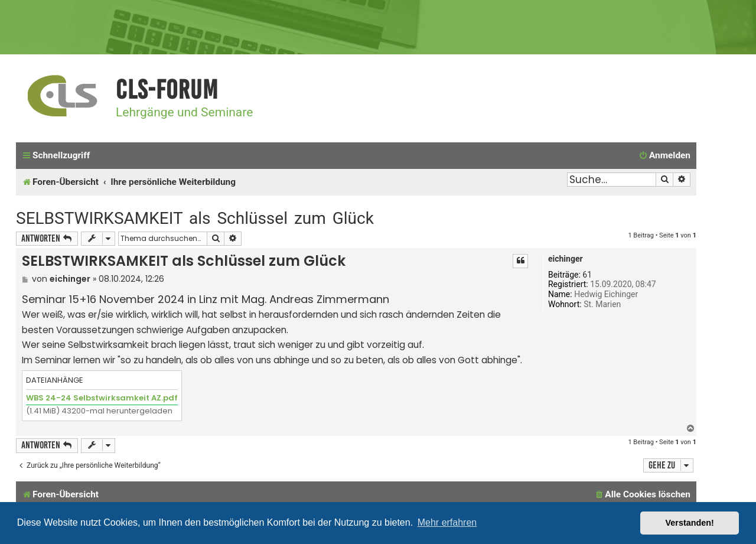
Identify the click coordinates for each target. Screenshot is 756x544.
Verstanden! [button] (690, 523)
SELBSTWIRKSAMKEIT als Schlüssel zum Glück (195, 218)
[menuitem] (664, 156)
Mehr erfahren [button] (447, 522)
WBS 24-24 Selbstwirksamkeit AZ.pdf (102, 398)
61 (587, 275)
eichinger (566, 259)
